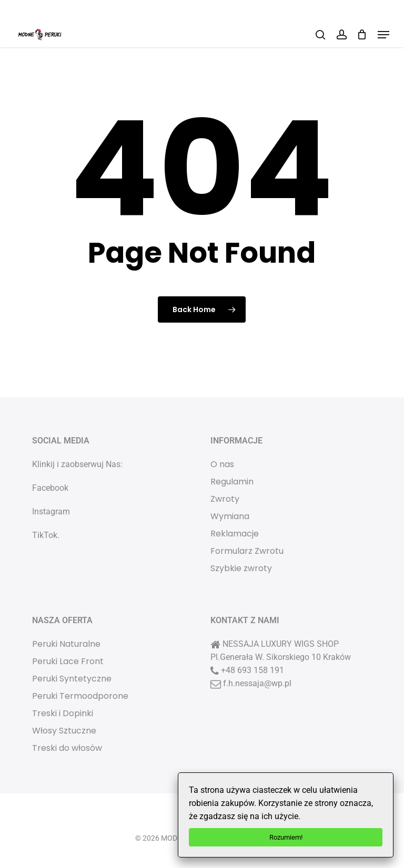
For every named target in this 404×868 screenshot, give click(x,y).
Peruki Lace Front (68, 661)
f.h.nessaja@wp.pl (257, 683)
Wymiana (230, 516)
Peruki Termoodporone (80, 696)
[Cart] (362, 35)
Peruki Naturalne (66, 644)
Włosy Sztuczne (64, 731)
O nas (222, 464)
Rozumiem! (286, 837)
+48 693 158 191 (252, 670)
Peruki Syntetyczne (72, 679)
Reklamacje (235, 534)
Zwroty (225, 499)
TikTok (45, 535)
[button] (383, 35)
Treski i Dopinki (63, 713)
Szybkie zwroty (241, 568)
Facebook (50, 488)
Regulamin (232, 482)
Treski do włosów (67, 748)
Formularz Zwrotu (247, 551)
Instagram (51, 512)
